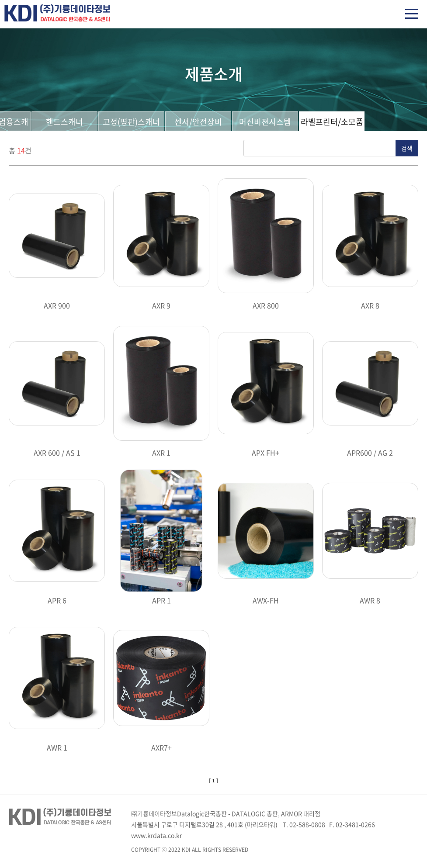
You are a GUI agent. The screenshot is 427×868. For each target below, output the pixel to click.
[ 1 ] (214, 781)
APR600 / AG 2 (370, 453)
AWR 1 (57, 747)
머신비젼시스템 (265, 122)
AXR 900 (57, 305)
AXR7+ (161, 747)
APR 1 (161, 600)
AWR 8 (370, 600)
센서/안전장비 (198, 122)
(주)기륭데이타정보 (57, 13)
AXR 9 (161, 305)
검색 (407, 148)
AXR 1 (161, 453)
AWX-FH (266, 600)
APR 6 (57, 600)
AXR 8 (370, 305)
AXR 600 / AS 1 (57, 453)
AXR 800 (266, 305)
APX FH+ (266, 453)
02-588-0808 (307, 824)
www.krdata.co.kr (156, 835)
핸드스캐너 (64, 122)
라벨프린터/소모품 (332, 122)
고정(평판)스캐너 (131, 122)
